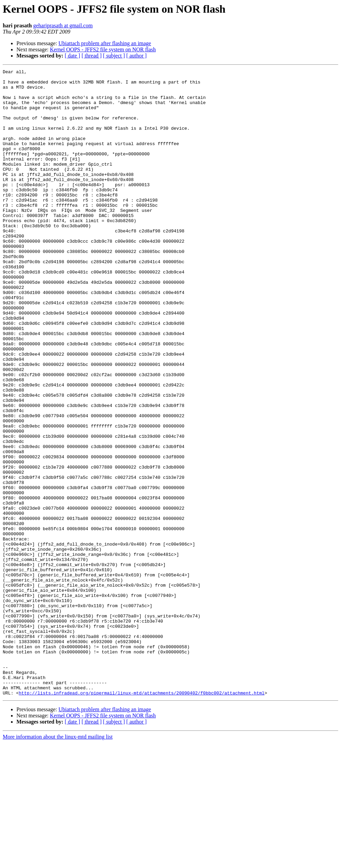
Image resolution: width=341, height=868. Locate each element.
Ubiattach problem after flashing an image (105, 43)
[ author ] (137, 56)
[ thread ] (92, 56)
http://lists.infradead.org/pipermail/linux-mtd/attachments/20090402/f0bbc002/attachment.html (142, 818)
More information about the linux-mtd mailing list (58, 862)
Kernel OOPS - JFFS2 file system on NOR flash (103, 49)
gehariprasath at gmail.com (63, 25)
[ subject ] (114, 56)
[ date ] (72, 56)
